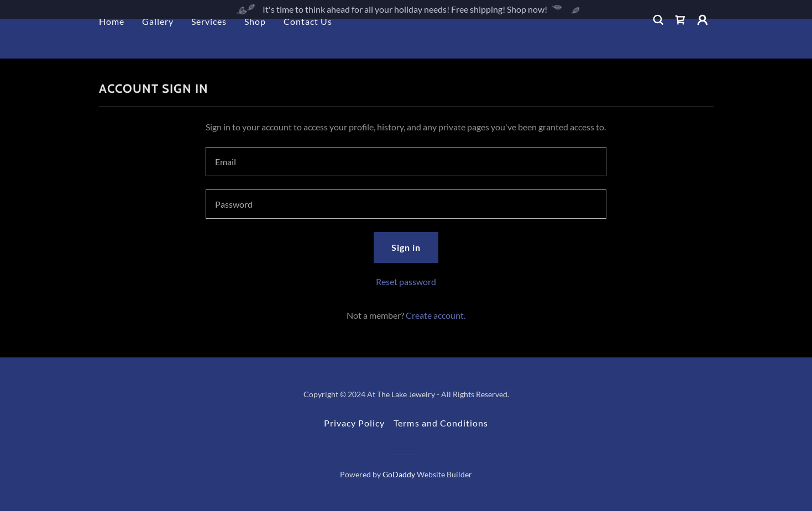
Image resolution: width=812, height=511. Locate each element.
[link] (680, 39)
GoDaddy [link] (399, 474)
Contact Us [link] (308, 40)
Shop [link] (255, 40)
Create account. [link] (436, 315)
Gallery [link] (158, 40)
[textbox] (406, 162)
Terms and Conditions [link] (441, 423)
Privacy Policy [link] (354, 423)
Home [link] (112, 40)
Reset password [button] (406, 281)
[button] (703, 39)
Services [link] (209, 40)
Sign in (406, 247)
